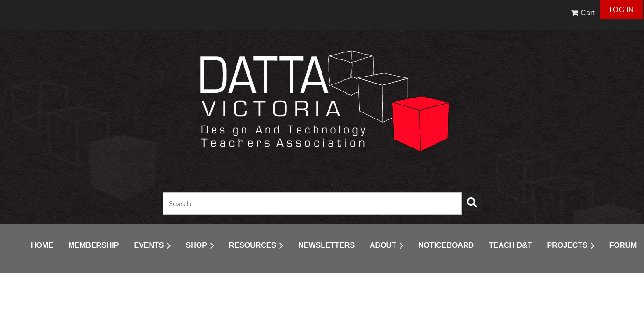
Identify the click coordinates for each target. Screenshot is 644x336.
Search (472, 202)
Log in (622, 9)
